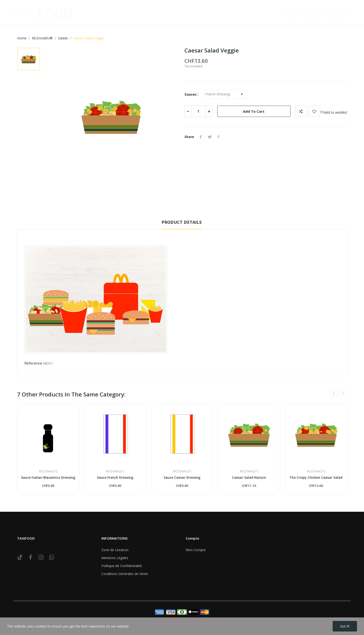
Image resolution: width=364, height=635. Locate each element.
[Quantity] (199, 111)
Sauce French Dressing (115, 477)
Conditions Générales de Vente (125, 574)
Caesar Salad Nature (249, 477)
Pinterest (219, 137)
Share (201, 137)
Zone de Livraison (115, 550)
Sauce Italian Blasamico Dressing (48, 477)
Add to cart (254, 111)
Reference (33, 363)
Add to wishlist (314, 111)
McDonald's (48, 471)
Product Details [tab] (182, 222)
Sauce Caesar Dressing (182, 477)
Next (343, 393)
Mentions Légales (115, 558)
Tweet (210, 137)
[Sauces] (225, 94)
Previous (334, 393)
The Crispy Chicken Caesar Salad (316, 477)
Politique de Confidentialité (122, 566)
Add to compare (301, 111)
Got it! (345, 626)
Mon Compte (196, 550)
